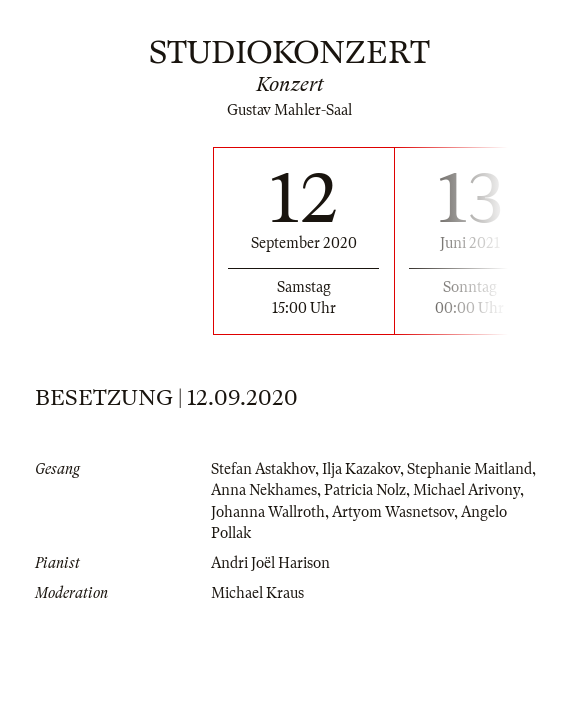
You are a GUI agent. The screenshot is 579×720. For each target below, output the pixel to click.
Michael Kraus (257, 593)
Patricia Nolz (365, 490)
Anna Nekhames (264, 490)
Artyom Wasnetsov (393, 512)
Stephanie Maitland (469, 469)
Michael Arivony (466, 490)
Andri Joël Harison (270, 563)
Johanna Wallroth (268, 512)
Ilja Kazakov (361, 469)
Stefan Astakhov (263, 469)
